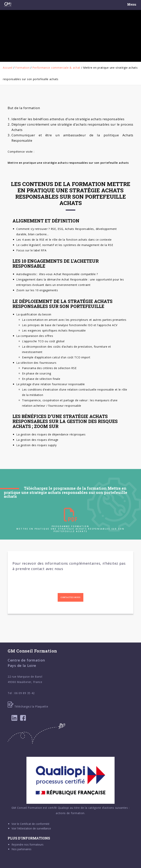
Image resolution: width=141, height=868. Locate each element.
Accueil (8, 68)
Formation (22, 68)
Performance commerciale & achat (56, 68)
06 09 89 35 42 (25, 693)
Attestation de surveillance (35, 828)
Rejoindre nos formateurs (27, 845)
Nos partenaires (21, 849)
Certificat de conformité (35, 824)
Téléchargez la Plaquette (28, 706)
